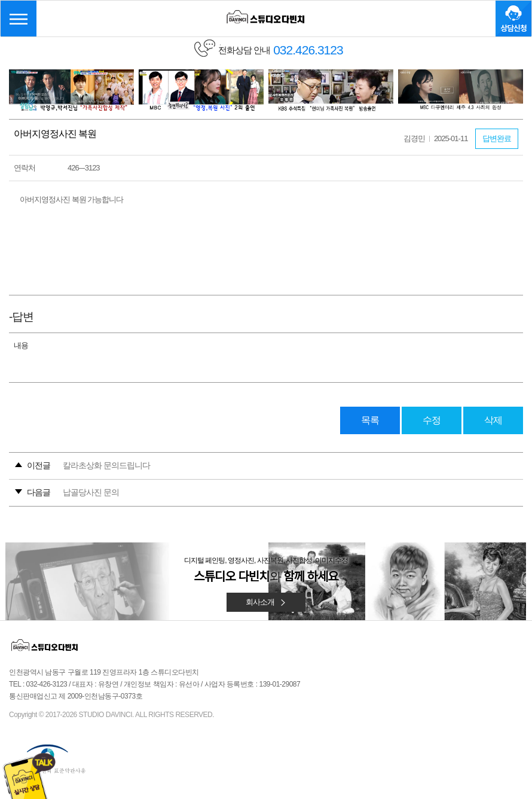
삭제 (493, 420)
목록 (370, 420)
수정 (432, 420)
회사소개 (266, 602)
